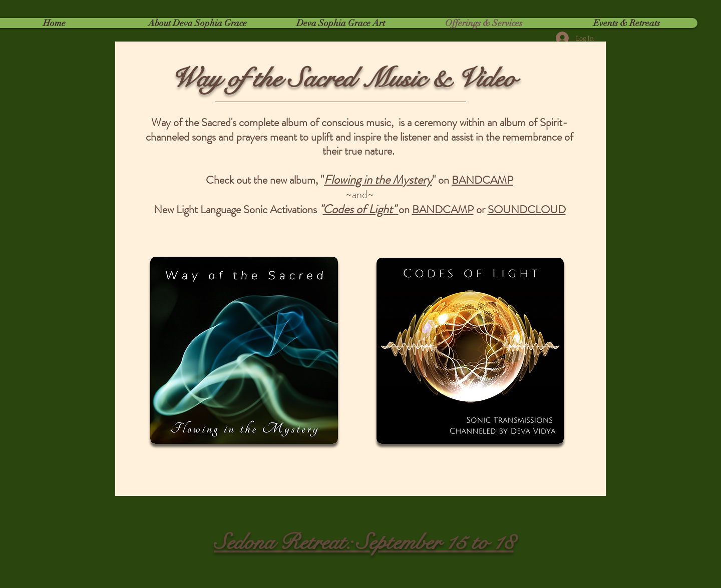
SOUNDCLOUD (527, 209)
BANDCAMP (482, 180)
